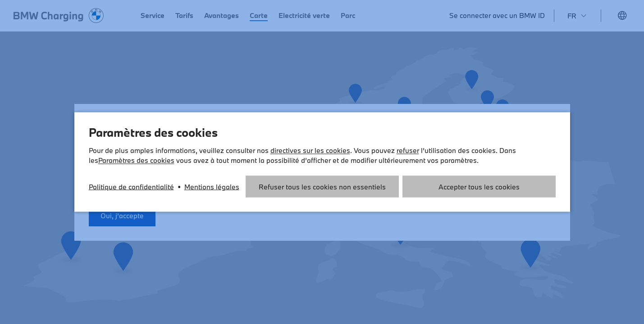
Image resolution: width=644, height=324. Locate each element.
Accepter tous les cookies (479, 187)
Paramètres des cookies (136, 160)
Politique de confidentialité (131, 187)
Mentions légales (212, 187)
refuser (408, 150)
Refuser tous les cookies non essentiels (322, 187)
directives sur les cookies (310, 150)
